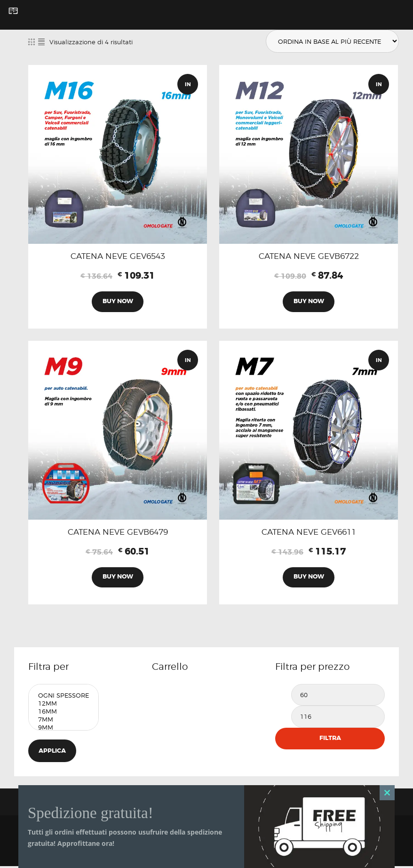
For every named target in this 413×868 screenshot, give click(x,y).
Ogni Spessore (64, 697)
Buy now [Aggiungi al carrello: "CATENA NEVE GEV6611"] (309, 578)
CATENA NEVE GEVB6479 (118, 533)
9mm (64, 729)
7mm (64, 721)
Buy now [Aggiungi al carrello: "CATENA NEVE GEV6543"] (118, 302)
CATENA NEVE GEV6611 (309, 533)
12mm (64, 705)
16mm (64, 713)
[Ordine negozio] (331, 41)
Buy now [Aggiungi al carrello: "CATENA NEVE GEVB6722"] (309, 302)
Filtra (330, 740)
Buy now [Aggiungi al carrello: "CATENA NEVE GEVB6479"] (118, 578)
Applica (53, 752)
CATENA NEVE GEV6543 (118, 257)
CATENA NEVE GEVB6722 (309, 257)
